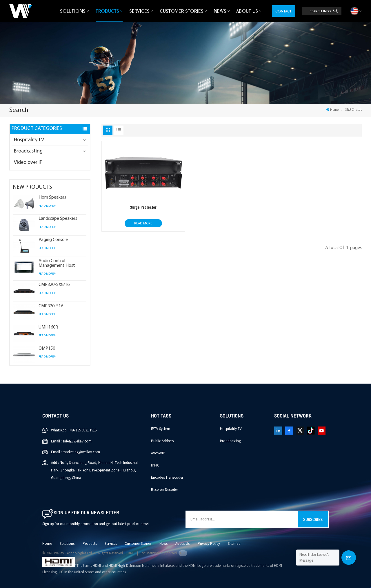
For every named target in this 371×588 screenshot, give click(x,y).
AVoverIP (158, 453)
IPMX (155, 465)
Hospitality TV (29, 140)
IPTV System (161, 429)
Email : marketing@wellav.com (76, 452)
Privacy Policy (209, 544)
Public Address (162, 441)
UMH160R (48, 327)
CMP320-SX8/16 (54, 285)
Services (139, 11)
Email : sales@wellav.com (71, 441)
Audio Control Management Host (57, 263)
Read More (47, 206)
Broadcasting (28, 151)
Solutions (73, 11)
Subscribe (313, 519)
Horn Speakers (52, 198)
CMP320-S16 (51, 306)
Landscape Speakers (58, 219)
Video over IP (28, 163)
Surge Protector (143, 207)
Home (332, 110)
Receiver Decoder (164, 490)
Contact (283, 11)
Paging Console (53, 240)
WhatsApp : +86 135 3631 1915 (74, 430)
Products (107, 11)
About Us (247, 11)
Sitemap (234, 544)
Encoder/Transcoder (167, 478)
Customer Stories (182, 11)
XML (131, 553)
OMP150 (47, 349)
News (220, 11)
